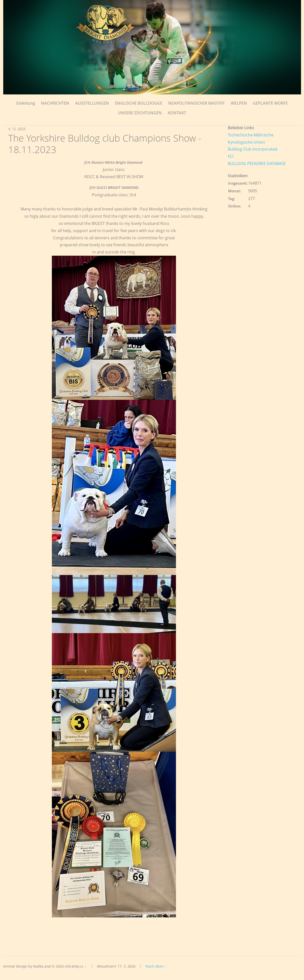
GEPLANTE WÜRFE (270, 103)
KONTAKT (177, 113)
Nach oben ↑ (156, 966)
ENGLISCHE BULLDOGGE (139, 103)
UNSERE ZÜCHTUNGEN (140, 113)
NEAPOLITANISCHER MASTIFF (197, 103)
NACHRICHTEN (55, 103)
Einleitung (26, 103)
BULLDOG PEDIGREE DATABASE (257, 163)
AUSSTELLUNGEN (92, 103)
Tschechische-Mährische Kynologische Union (251, 139)
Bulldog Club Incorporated (253, 149)
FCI (231, 156)
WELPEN (239, 103)
